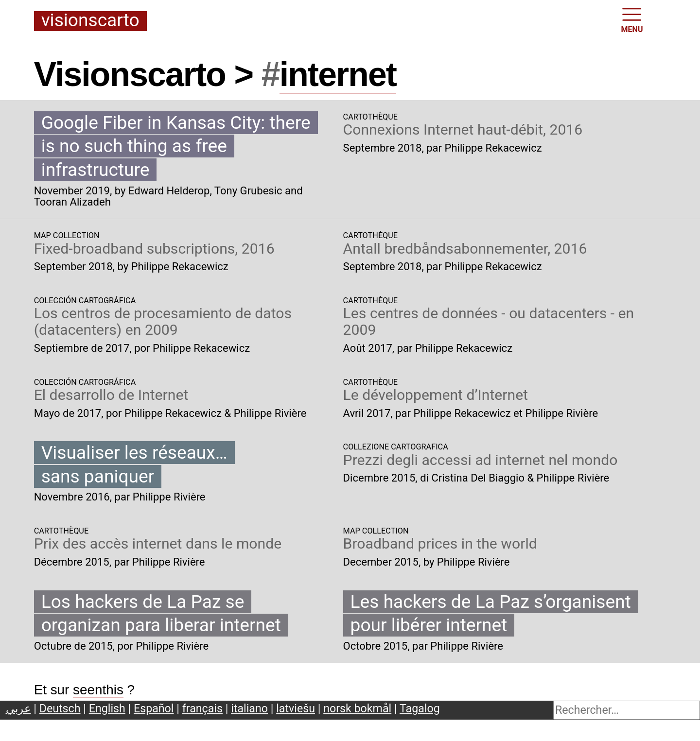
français (202, 708)
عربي (18, 708)
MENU (632, 19)
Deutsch (60, 708)
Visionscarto (90, 21)
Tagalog (420, 708)
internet (338, 74)
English (107, 708)
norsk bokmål (357, 708)
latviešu (296, 708)
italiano (249, 708)
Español (154, 708)
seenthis (98, 690)
